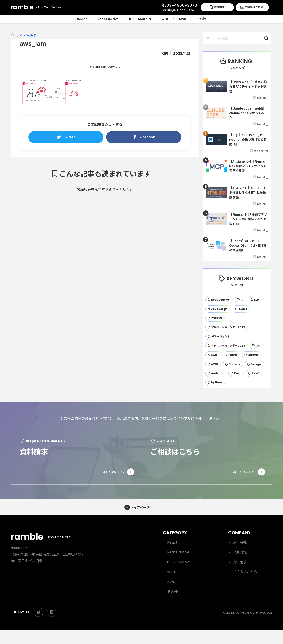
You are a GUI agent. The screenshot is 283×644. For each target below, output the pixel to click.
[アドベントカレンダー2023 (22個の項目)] (227, 346)
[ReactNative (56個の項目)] (219, 300)
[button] (268, 38)
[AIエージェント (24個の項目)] (219, 337)
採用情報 (240, 552)
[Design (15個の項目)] (254, 364)
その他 (172, 592)
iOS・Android (178, 562)
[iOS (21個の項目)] (257, 346)
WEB (171, 572)
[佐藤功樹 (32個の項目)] (215, 318)
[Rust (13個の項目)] (236, 373)
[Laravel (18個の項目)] (252, 355)
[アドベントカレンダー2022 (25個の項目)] (227, 327)
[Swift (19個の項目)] (213, 355)
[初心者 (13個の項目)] (254, 373)
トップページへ (141, 507)
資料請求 (219, 7)
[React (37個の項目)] (241, 309)
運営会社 (240, 542)
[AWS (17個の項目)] (213, 364)
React (172, 542)
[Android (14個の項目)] (216, 373)
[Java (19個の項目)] (232, 355)
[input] (237, 38)
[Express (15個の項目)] (233, 364)
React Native (178, 552)
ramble (40, 537)
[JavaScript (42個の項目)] (218, 309)
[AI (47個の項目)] (241, 300)
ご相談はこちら (254, 7)
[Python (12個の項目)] (215, 383)
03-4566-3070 (182, 5)
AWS (171, 582)
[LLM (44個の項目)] (255, 300)
